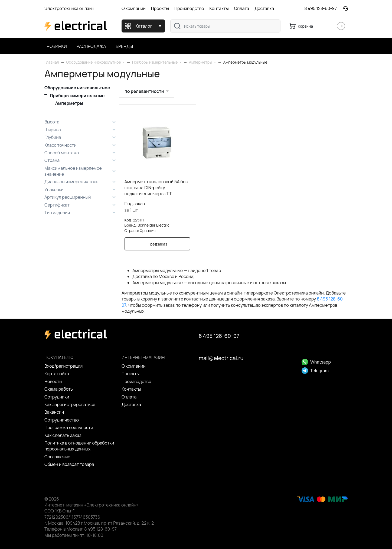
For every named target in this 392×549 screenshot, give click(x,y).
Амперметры (69, 103)
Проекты (160, 8)
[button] (95, 62)
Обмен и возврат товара (69, 464)
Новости (53, 381)
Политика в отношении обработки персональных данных (79, 446)
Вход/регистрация (63, 366)
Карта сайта (57, 374)
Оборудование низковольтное (77, 88)
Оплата (242, 8)
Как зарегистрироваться (70, 404)
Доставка (264, 8)
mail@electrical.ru (221, 358)
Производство (189, 8)
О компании (134, 8)
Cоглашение (57, 457)
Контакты (219, 8)
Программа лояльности (69, 427)
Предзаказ (157, 244)
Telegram (315, 371)
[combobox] (225, 26)
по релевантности (144, 91)
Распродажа (91, 46)
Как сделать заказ (63, 435)
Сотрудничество (62, 420)
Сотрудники (57, 397)
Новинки (57, 46)
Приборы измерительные (77, 96)
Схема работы (59, 389)
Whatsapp (316, 362)
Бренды (125, 46)
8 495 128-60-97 (321, 8)
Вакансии (54, 412)
